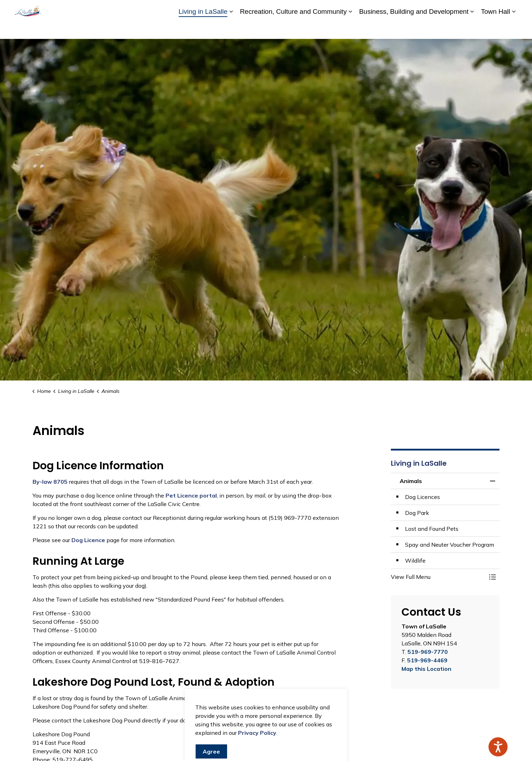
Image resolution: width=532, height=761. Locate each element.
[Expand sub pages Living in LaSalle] (231, 29)
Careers (405, 10)
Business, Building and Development (414, 29)
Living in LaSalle (203, 29)
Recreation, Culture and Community (293, 29)
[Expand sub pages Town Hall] (514, 29)
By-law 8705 (50, 482)
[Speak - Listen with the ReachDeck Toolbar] (498, 747)
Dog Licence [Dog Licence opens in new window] (88, 540)
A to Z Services (337, 10)
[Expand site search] (510, 10)
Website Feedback (476, 10)
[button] (438, 577)
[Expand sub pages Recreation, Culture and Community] (350, 29)
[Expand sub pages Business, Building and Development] (472, 29)
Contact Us (434, 10)
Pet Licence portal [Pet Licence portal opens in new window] (191, 495)
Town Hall (496, 29)
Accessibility (375, 10)
